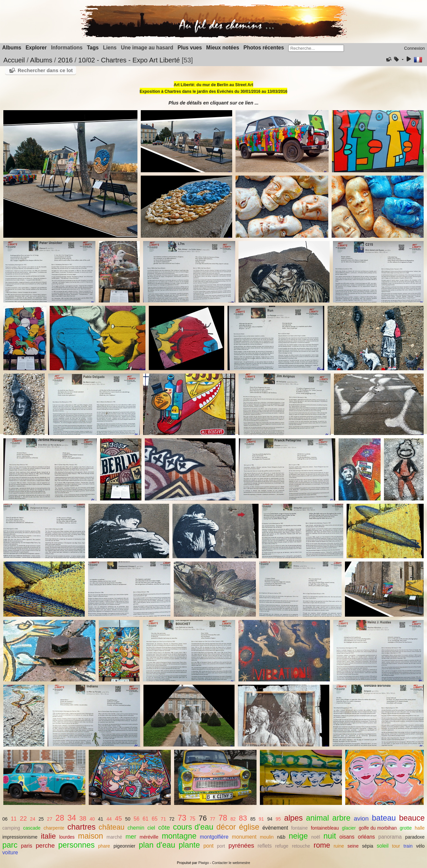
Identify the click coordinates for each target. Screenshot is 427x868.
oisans (347, 837)
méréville (149, 837)
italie (48, 836)
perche (45, 845)
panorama (390, 837)
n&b (281, 837)
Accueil (14, 60)
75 (192, 819)
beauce (412, 818)
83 (243, 818)
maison (91, 836)
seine (353, 846)
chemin (136, 828)
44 (109, 819)
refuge (282, 846)
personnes (76, 845)
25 (41, 819)
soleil (383, 846)
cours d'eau (193, 827)
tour (396, 846)
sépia (368, 846)
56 (136, 819)
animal (317, 818)
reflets (265, 846)
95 (278, 819)
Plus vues (190, 48)
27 (50, 819)
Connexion (414, 48)
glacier (349, 828)
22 (24, 818)
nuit (330, 836)
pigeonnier (124, 846)
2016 (65, 60)
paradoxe (415, 837)
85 (253, 819)
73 (182, 818)
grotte (406, 828)
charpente (54, 828)
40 (92, 819)
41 (101, 819)
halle (420, 828)
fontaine (300, 828)
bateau (384, 818)
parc (10, 845)
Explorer (36, 48)
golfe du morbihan (378, 828)
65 (155, 819)
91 (262, 819)
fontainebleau (325, 828)
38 (83, 818)
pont (208, 846)
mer (131, 836)
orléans (366, 837)
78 (223, 818)
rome (322, 845)
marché (114, 837)
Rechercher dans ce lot (45, 70)
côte (164, 827)
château (112, 827)
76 (203, 818)
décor (226, 827)
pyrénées (241, 845)
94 (270, 819)
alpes (294, 818)
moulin (267, 837)
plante (189, 845)
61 (146, 819)
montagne (179, 836)
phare (104, 846)
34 (72, 818)
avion (361, 818)
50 (128, 819)
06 (5, 819)
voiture (10, 852)
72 (172, 819)
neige (298, 836)
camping (11, 828)
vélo (420, 846)
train (408, 846)
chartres (82, 827)
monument (244, 837)
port (221, 846)
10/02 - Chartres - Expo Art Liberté (129, 60)
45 (119, 818)
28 (60, 818)
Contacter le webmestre (231, 863)
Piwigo (203, 863)
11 (14, 819)
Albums (12, 48)
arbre (341, 818)
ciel (151, 828)
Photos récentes (264, 48)
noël (316, 837)
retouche (301, 846)
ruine (339, 846)
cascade (32, 828)
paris (27, 846)
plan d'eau (157, 845)
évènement (275, 828)
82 (233, 819)
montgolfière (214, 837)
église (249, 827)
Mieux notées (223, 48)
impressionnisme (20, 837)
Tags (93, 48)
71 (163, 819)
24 (33, 819)
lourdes (67, 837)
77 (213, 819)
